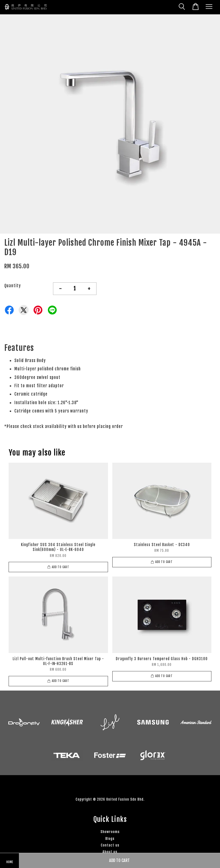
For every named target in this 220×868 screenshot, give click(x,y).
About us (110, 852)
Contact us (110, 845)
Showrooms (110, 832)
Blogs (110, 839)
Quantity (13, 286)
